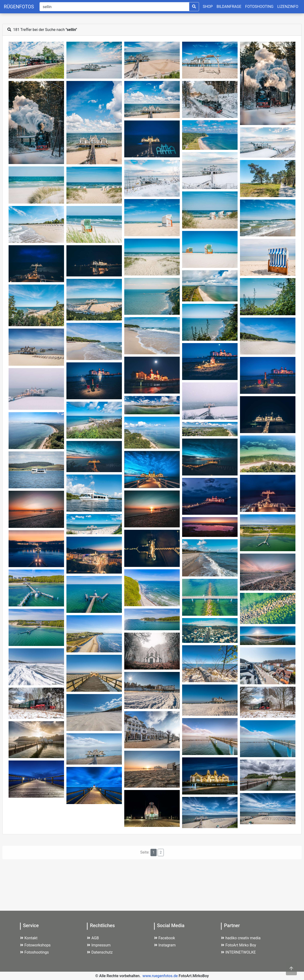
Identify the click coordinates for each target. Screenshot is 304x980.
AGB (93, 938)
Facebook (164, 938)
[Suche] (114, 7)
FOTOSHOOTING (259, 7)
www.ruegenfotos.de (160, 976)
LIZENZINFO (288, 7)
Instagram (165, 945)
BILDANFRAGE (229, 7)
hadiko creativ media (241, 938)
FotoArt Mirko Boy (239, 945)
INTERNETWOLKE (238, 952)
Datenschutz (100, 952)
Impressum (99, 945)
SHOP (208, 7)
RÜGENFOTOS (19, 7)
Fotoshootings (35, 952)
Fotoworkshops (35, 945)
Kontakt (29, 938)
